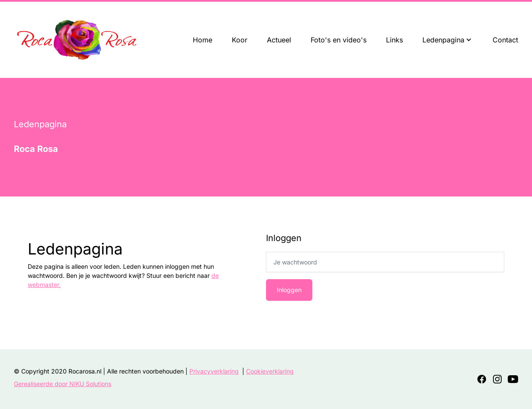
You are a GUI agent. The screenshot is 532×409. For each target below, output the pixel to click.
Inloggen (289, 290)
